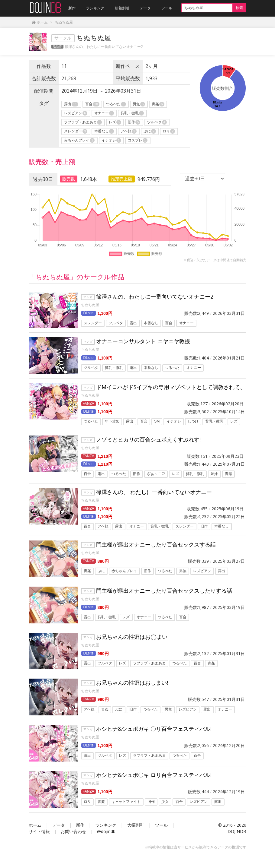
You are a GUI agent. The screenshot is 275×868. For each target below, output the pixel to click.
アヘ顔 (129, 131)
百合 (92, 104)
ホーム (35, 825)
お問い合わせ (73, 831)
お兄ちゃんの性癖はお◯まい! (132, 637)
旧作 (134, 122)
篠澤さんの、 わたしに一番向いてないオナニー (154, 492)
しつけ (193, 422)
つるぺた (116, 104)
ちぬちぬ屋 (90, 305)
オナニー (104, 113)
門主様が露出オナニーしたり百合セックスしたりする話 (164, 591)
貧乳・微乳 (132, 113)
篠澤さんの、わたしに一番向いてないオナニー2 (104, 47)
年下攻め (112, 422)
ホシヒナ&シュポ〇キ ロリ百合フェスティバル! (154, 775)
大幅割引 (136, 825)
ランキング (106, 825)
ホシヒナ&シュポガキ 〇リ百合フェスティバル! (154, 729)
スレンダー (76, 131)
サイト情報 (39, 831)
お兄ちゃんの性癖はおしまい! (132, 683)
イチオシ (111, 140)
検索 (239, 8)
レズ (115, 122)
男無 (139, 104)
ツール (161, 825)
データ (59, 825)
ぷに (150, 131)
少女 (165, 802)
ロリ (169, 131)
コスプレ (138, 140)
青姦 (158, 104)
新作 (80, 825)
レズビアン (76, 113)
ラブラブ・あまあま (83, 122)
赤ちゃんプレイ (79, 140)
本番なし (104, 131)
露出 (71, 104)
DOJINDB (237, 831)
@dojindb (106, 831)
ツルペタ (157, 122)
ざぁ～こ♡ (156, 474)
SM (157, 422)
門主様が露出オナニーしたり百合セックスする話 (156, 544)
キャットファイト (126, 802)
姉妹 (214, 474)
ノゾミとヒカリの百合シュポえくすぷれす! (148, 439)
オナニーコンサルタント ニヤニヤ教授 (143, 341)
